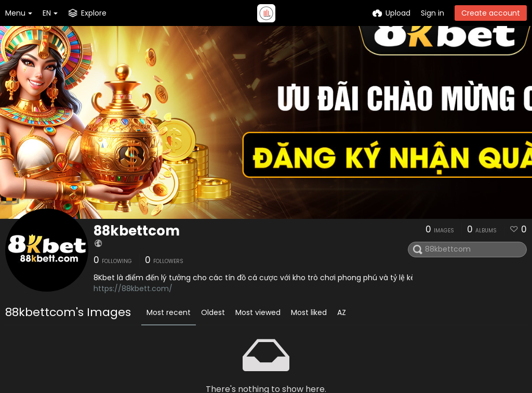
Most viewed (258, 312)
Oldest (213, 312)
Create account (491, 13)
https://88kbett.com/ (133, 289)
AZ (342, 312)
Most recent (169, 312)
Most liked (309, 312)
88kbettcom (137, 231)
